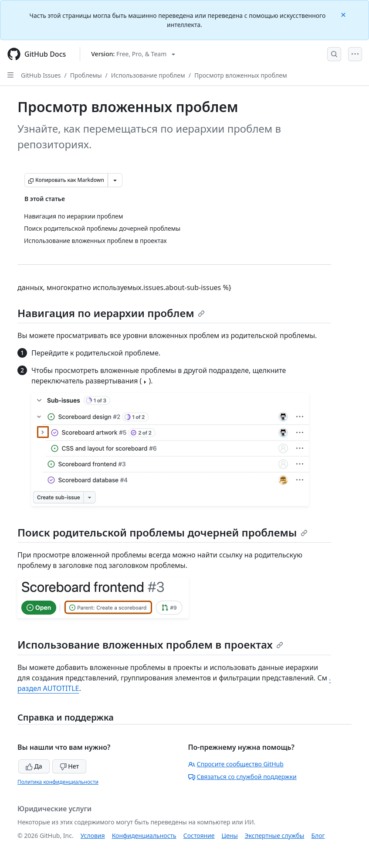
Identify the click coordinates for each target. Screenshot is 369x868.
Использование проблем (148, 75)
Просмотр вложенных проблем (241, 75)
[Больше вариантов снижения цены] (115, 180)
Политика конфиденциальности (58, 782)
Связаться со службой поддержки (242, 777)
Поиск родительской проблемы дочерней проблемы (162, 532)
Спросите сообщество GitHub (236, 764)
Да (34, 766)
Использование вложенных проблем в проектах (150, 644)
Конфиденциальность (144, 836)
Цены (230, 836)
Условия (93, 836)
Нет (69, 766)
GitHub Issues (41, 75)
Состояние (199, 836)
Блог (318, 836)
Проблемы (86, 75)
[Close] (344, 14)
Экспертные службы (275, 836)
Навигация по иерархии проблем (111, 313)
